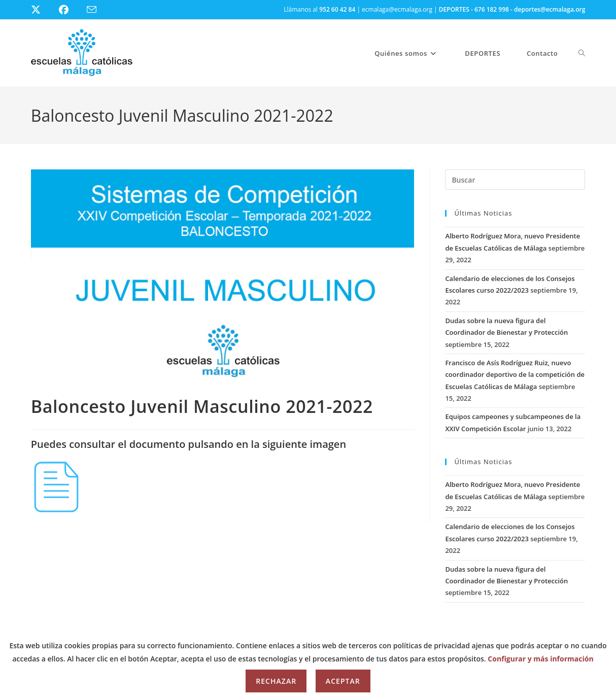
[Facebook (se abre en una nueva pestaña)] (70, 10)
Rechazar (276, 681)
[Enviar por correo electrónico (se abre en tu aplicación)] (98, 10)
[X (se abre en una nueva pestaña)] (43, 10)
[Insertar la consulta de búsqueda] (515, 180)
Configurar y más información (540, 659)
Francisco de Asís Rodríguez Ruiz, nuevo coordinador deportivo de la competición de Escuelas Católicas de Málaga (515, 375)
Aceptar (343, 681)
